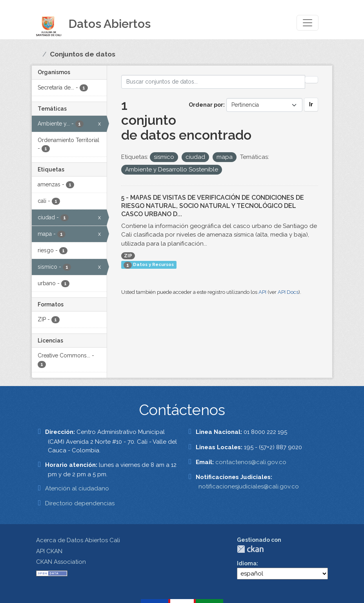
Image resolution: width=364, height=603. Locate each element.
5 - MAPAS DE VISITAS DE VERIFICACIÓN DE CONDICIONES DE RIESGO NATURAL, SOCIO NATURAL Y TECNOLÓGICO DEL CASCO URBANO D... (213, 206)
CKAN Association (61, 562)
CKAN (250, 549)
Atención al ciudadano (77, 488)
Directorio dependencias (80, 503)
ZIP (128, 256)
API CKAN (49, 551)
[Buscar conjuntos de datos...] (213, 82)
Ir (311, 104)
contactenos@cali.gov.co (251, 462)
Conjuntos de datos (83, 54)
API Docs (288, 292)
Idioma (247, 563)
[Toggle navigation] (308, 23)
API (262, 292)
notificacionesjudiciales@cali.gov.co (249, 486)
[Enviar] (311, 80)
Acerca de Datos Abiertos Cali (78, 540)
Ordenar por (206, 105)
